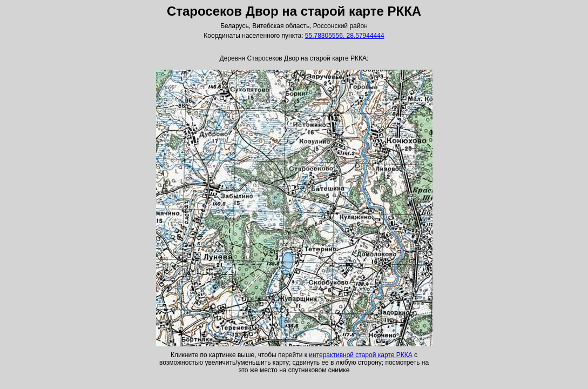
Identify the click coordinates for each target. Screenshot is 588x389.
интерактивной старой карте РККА (360, 355)
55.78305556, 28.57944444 (345, 36)
